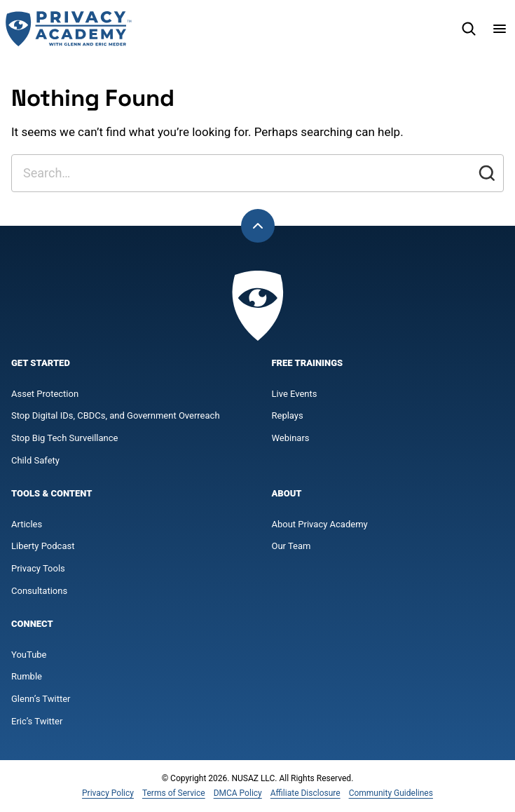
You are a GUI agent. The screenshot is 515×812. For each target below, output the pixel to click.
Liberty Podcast (43, 546)
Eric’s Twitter (37, 721)
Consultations (39, 591)
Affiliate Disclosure (305, 793)
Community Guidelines (391, 793)
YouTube (29, 655)
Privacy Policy (108, 793)
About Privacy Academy (320, 524)
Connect (32, 624)
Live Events (295, 394)
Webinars (291, 438)
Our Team (291, 546)
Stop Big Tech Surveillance (64, 438)
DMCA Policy (238, 793)
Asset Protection (45, 394)
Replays (288, 415)
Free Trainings (308, 363)
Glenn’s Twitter (41, 699)
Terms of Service (174, 793)
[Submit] (487, 173)
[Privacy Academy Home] (69, 29)
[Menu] (500, 29)
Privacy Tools (38, 568)
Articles (27, 524)
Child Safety (35, 460)
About (287, 493)
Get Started (41, 363)
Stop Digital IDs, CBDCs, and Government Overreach (116, 415)
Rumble (27, 676)
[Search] (469, 29)
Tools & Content (51, 493)
